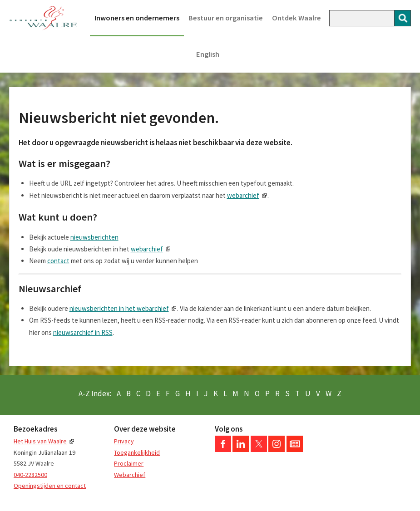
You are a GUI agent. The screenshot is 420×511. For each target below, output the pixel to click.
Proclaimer (129, 463)
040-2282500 (30, 475)
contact (58, 261)
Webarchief (130, 475)
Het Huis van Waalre (40, 441)
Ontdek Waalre (296, 18)
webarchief (243, 195)
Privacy (124, 441)
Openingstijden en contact (50, 486)
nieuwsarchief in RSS (83, 332)
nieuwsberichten (94, 237)
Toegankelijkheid (137, 452)
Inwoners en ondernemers (137, 18)
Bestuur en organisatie (226, 18)
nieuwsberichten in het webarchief (119, 308)
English (208, 54)
